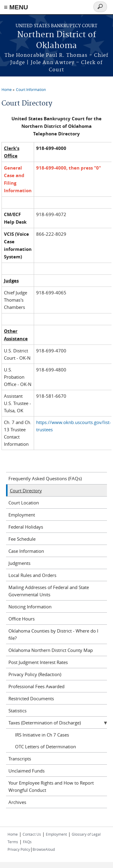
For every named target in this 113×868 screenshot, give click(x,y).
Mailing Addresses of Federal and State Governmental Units (49, 591)
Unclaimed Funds (27, 771)
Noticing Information (30, 607)
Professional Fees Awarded (36, 686)
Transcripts (20, 759)
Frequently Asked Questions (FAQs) (45, 478)
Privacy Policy (19, 849)
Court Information (31, 89)
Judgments (19, 563)
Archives (17, 802)
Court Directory (26, 491)
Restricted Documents (31, 698)
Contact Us (32, 834)
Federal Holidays (26, 527)
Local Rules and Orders (32, 575)
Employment (22, 515)
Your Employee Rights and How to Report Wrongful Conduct (51, 786)
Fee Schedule (22, 539)
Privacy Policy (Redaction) (35, 674)
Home (7, 89)
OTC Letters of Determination (46, 747)
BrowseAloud (44, 849)
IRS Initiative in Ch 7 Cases (42, 735)
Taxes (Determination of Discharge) (45, 723)
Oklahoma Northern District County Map (51, 650)
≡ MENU (16, 7)
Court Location (24, 503)
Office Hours (22, 619)
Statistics (17, 711)
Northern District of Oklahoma (57, 40)
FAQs (27, 842)
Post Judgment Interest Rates (38, 662)
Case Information (26, 551)
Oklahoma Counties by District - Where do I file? (53, 634)
